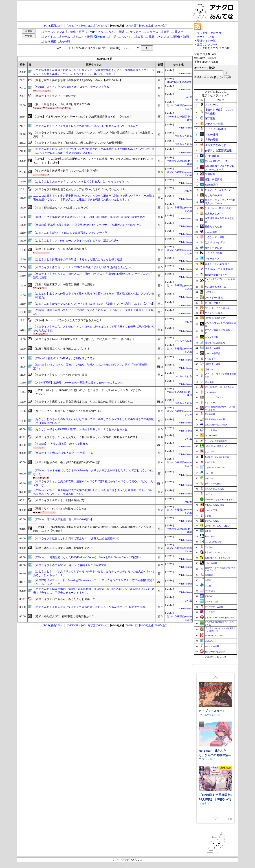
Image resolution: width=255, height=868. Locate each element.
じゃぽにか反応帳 (213, 542)
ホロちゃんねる (183, 136)
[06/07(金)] (160, 25)
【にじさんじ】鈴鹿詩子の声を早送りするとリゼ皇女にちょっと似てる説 (78, 259)
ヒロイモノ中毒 (213, 253)
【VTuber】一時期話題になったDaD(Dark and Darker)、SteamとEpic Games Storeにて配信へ (87, 557)
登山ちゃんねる (213, 226)
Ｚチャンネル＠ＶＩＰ (215, 468)
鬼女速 (208, 531)
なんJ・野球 (117, 32)
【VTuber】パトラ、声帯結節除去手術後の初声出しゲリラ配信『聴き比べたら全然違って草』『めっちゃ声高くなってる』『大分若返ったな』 (94, 492)
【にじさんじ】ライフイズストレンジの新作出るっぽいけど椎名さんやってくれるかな (86, 126)
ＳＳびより (210, 359)
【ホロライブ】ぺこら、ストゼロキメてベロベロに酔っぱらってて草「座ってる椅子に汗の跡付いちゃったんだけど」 (94, 329)
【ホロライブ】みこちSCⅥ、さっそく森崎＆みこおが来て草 (70, 565)
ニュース (152, 32)
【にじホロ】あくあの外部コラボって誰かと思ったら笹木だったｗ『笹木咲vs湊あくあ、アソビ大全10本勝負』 (94, 296)
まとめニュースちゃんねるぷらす (220, 618)
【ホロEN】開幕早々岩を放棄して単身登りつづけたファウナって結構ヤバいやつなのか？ (88, 225)
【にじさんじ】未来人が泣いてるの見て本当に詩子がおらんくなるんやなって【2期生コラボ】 (90, 607)
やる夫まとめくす (215, 145)
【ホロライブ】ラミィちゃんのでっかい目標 (60, 375)
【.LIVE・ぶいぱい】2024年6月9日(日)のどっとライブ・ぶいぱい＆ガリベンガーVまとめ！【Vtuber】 (88, 392)
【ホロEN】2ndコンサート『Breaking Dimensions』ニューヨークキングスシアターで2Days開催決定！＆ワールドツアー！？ (94, 582)
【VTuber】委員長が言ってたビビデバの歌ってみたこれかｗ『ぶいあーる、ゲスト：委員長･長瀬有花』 (93, 312)
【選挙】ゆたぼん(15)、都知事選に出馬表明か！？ (64, 616)
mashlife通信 (211, 185)
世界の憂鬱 (211, 140)
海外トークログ (213, 248)
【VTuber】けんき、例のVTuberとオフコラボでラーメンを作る (71, 87)
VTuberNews (185, 74)
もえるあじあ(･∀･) (215, 213)
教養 (140, 37)
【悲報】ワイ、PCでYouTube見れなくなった (60, 509)
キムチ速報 (211, 135)
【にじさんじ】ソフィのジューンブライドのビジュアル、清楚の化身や (76, 241)
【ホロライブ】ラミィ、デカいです (55, 96)
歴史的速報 (210, 414)
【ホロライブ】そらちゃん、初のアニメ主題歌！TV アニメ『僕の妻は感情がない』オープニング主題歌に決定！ (93, 276)
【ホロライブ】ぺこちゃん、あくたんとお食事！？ (64, 599)
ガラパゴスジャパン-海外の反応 (219, 387)
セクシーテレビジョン (215, 652)
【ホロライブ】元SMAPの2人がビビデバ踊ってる (63, 453)
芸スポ (179, 32)
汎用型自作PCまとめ (215, 318)
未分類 (66, 42)
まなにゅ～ (210, 452)
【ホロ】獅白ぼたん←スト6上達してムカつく (61, 208)
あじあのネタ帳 (213, 195)
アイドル (50, 37)
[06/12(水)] (88, 25)
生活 (113, 37)
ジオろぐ (209, 547)
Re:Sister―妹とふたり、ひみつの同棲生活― (215, 788)
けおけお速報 (211, 563)
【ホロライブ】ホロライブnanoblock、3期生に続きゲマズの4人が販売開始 (78, 143)
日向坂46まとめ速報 (215, 343)
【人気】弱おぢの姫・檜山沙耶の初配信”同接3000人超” (67, 462)
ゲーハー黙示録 (213, 353)
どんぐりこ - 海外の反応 (218, 190)
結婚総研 (209, 575)
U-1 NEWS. (211, 105)
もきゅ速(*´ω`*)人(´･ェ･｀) (217, 552)
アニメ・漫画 (84, 37)
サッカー (136, 32)
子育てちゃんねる (213, 484)
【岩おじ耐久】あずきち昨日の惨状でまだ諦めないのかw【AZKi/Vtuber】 (78, 80)
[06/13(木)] (74, 25)
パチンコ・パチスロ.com (217, 308)
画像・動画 (181, 37)
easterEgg (209, 478)
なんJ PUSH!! (211, 392)
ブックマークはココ (209, 33)
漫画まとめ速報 (213, 348)
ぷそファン (210, 292)
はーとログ (210, 612)
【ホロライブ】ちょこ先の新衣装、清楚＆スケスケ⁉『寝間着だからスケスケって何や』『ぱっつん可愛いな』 (93, 483)
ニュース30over (212, 430)
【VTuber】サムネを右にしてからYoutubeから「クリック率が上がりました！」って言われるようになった (93, 472)
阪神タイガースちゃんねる (217, 526)
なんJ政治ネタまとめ (215, 287)
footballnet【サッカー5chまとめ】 (220, 500)
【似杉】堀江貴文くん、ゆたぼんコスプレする (62, 349)
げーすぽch (210, 591)
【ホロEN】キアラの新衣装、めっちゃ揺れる (61, 444)
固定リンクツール (208, 44)
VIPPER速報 (212, 156)
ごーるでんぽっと (210, 750)
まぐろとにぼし (212, 602)
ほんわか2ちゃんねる (214, 489)
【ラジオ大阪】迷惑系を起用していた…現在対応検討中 (67, 171)
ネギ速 (208, 580)
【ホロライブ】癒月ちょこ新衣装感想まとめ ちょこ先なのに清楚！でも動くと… (83, 402)
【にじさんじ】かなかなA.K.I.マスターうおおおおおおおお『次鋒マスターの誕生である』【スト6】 (94, 304)
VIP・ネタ (97, 32)
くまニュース (211, 403)
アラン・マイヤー (210, 794)
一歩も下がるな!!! (209, 710)
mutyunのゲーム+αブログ (216, 425)
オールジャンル (55, 32)
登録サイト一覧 (206, 41)
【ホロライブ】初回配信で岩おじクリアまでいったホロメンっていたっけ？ (79, 189)
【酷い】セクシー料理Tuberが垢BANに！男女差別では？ (68, 411)
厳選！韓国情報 (213, 179)
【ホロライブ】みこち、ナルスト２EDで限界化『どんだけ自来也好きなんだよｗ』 (84, 267)
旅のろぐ (209, 596)
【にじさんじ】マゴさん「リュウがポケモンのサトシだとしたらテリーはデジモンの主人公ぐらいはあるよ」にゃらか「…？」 (94, 573)
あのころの (210, 536)
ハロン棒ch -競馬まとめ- (217, 446)
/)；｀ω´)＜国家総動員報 (216, 441)
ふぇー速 (209, 473)
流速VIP (209, 369)
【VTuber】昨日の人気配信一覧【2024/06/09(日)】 (63, 519)
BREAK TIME (211, 436)
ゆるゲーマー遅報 (215, 237)
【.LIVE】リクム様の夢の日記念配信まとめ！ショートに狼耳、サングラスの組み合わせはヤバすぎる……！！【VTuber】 (93, 161)
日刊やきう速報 (213, 364)
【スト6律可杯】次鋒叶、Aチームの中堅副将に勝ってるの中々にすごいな (78, 383)
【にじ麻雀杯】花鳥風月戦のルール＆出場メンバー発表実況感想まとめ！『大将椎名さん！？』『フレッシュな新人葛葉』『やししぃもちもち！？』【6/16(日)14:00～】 (94, 72)
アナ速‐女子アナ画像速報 (219, 269)
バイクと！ (210, 494)
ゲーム (66, 37)
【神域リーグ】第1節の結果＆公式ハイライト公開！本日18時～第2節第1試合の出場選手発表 (89, 217)
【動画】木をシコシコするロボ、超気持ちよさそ (63, 548)
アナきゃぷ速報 (214, 124)
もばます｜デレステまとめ (217, 457)
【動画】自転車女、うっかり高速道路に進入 (60, 249)
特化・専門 (77, 32)
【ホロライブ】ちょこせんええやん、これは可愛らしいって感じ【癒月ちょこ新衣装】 (86, 437)
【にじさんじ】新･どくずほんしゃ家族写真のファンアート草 (70, 233)
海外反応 (50, 42)
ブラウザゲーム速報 (214, 607)
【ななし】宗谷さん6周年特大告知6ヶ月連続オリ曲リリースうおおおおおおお (80, 429)
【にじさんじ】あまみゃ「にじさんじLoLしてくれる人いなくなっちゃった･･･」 (82, 182)
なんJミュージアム (215, 242)
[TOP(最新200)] (53, 25)
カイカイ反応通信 (215, 129)
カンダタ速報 (211, 337)
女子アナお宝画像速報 (218, 151)
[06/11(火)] (103, 25)
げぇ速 (208, 586)
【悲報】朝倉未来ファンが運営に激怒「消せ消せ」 (64, 284)
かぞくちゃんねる (214, 313)
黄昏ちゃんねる (212, 521)
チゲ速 (208, 516)
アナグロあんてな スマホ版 (213, 48)
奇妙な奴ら (210, 462)
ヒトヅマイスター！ (212, 746)
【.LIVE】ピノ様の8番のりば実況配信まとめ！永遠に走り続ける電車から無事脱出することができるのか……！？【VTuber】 (94, 529)
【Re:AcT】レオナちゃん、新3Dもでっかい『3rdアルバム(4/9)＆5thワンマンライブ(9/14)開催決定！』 (90, 366)
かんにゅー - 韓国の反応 (218, 208)
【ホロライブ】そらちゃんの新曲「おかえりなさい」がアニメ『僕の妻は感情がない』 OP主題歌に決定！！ (93, 134)
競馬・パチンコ (159, 37)
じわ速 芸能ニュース (216, 161)
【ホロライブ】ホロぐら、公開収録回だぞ (59, 500)
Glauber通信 (211, 232)
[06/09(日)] (131, 25)
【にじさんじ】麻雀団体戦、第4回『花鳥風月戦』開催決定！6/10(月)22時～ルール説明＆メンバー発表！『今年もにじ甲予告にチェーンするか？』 (94, 591)
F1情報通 (210, 174)
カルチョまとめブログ (217, 264)
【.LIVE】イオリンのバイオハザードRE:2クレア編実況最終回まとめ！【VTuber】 (83, 117)
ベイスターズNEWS (214, 397)
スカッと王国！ (212, 510)
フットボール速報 (214, 298)
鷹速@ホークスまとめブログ (218, 558)
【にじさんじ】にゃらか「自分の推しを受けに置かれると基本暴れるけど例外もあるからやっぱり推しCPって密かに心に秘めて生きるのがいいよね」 (94, 151)
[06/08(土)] (146, 25)
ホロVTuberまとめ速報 (180, 82)
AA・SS (127, 37)
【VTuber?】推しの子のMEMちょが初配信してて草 (64, 358)
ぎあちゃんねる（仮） (215, 505)
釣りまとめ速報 (212, 646)
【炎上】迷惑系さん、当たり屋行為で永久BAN (62, 104)
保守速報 (210, 118)
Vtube (102, 37)
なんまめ (209, 382)
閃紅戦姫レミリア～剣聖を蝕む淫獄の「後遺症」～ (215, 706)
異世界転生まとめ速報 (215, 419)
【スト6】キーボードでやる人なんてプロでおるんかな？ (68, 320)
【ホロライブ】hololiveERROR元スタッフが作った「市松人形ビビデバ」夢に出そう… (85, 339)
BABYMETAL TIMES (214, 635)
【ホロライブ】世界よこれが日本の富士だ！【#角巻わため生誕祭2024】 (77, 538)
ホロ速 (188, 97)
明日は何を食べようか (216, 275)
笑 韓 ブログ (213, 303)
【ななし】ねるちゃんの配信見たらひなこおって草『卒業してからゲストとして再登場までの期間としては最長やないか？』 (94, 421)
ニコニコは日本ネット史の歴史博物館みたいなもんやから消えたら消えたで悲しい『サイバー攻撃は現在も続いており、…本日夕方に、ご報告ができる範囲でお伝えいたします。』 (94, 198)
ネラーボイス (212, 259)
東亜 (166, 32)
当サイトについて (208, 37)
